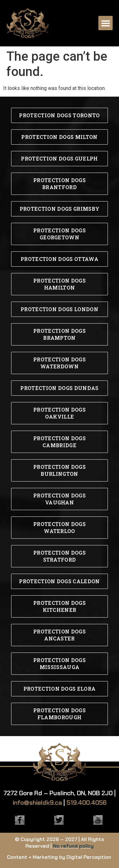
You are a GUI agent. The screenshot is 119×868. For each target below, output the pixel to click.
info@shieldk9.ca (37, 803)
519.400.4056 (87, 803)
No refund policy (73, 846)
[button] (106, 23)
